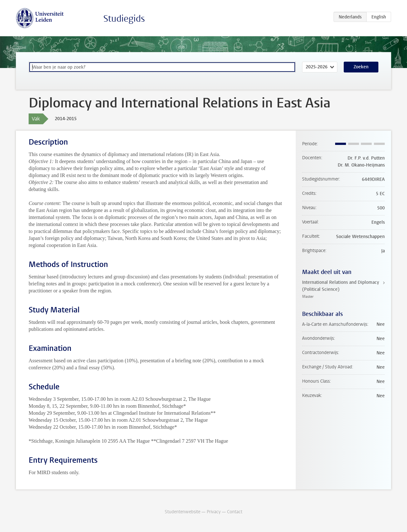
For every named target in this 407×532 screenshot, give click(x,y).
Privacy (214, 512)
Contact (235, 512)
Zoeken (361, 67)
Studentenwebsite (183, 512)
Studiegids (124, 19)
